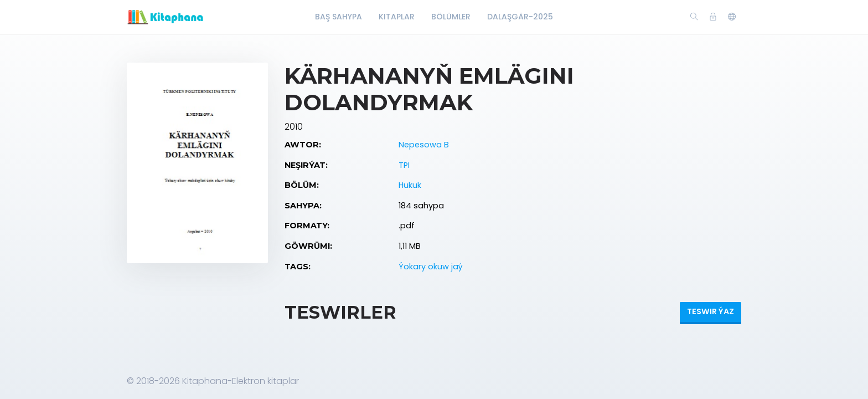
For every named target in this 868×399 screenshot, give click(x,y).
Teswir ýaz (711, 311)
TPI (404, 165)
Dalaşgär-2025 (520, 17)
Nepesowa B (424, 145)
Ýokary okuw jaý (431, 267)
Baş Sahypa (339, 17)
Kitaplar (397, 17)
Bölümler (451, 17)
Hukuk (410, 185)
